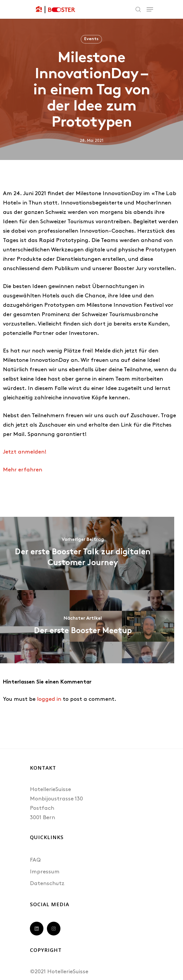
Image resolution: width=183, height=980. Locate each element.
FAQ (35, 860)
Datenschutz (47, 884)
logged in (49, 699)
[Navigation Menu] (150, 9)
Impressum (45, 872)
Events (91, 39)
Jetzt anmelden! (25, 452)
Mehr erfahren (23, 470)
